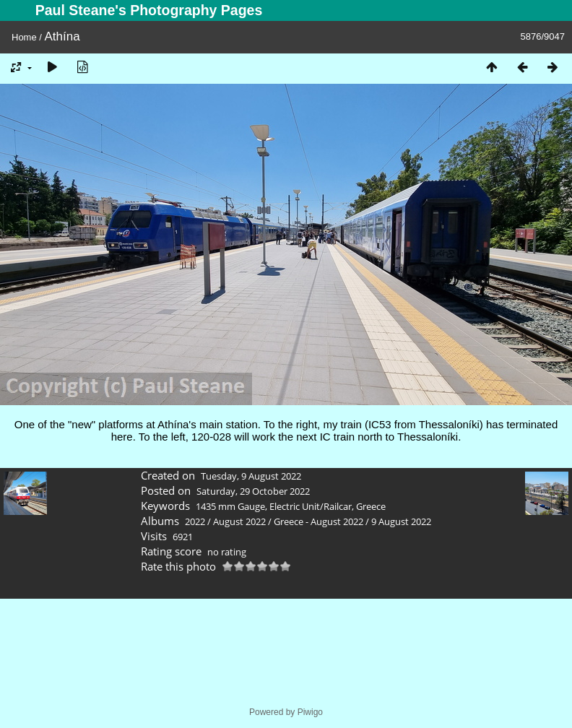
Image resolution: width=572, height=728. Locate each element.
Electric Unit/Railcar (311, 506)
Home (24, 37)
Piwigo (310, 712)
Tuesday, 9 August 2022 (251, 476)
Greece (371, 506)
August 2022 (239, 521)
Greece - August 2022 (318, 521)
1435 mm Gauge (230, 506)
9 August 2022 (401, 521)
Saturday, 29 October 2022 (253, 491)
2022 (195, 521)
